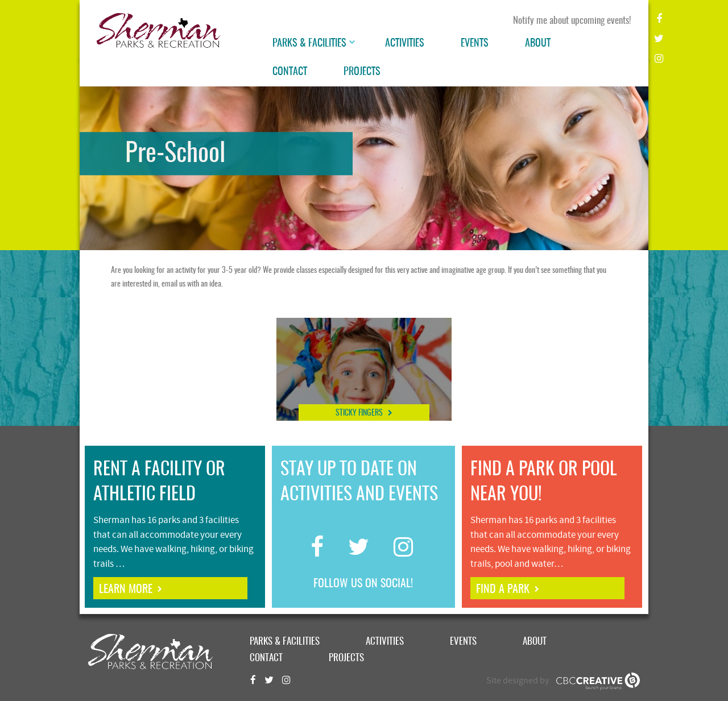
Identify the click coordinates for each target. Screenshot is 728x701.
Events (475, 44)
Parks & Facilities (309, 44)
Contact (290, 72)
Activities (405, 44)
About (538, 44)
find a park (503, 590)
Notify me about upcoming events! (572, 21)
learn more (126, 590)
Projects (362, 72)
